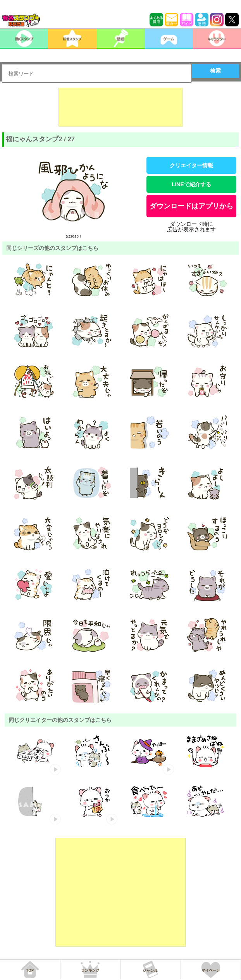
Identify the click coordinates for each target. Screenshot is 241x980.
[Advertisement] (120, 107)
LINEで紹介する (191, 184)
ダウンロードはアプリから (191, 206)
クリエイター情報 (191, 165)
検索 (215, 71)
